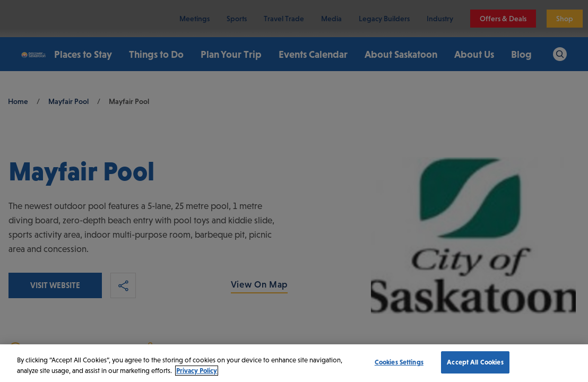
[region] (294, 363)
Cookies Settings (399, 362)
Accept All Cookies (475, 362)
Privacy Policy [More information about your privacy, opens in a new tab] (197, 371)
